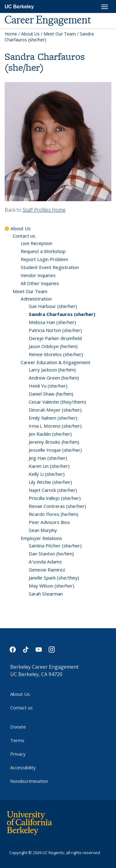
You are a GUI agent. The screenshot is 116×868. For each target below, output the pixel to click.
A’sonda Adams (45, 562)
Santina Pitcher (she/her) (55, 546)
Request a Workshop (43, 251)
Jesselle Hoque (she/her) (55, 450)
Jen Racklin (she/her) (50, 434)
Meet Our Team (60, 34)
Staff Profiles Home (44, 210)
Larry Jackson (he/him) (52, 370)
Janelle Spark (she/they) (54, 578)
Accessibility (23, 767)
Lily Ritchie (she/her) (50, 482)
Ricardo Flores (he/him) (54, 514)
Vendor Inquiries (38, 275)
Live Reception (37, 243)
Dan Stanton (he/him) (51, 554)
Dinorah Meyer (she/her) (55, 410)
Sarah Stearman (46, 594)
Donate (18, 727)
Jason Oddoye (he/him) (53, 346)
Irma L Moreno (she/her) (55, 426)
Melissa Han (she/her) (52, 322)
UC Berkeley (19, 7)
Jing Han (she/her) (48, 458)
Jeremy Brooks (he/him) (54, 442)
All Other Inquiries (40, 283)
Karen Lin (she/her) (49, 466)
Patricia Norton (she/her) (55, 330)
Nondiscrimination (29, 781)
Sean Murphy (43, 530)
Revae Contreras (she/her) (57, 506)
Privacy (18, 754)
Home (11, 34)
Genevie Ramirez (47, 570)
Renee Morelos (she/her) (56, 354)
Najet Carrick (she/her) (53, 490)
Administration (36, 299)
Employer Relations (41, 538)
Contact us (24, 236)
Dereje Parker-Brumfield (55, 338)
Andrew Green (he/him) (54, 378)
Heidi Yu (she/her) (48, 386)
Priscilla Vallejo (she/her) (55, 498)
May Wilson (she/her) (52, 586)
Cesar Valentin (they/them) (57, 402)
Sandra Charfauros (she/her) (62, 314)
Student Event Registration (50, 267)
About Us (30, 34)
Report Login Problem (44, 259)
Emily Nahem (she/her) (53, 418)
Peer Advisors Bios (49, 522)
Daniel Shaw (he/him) (51, 394)
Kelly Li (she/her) (47, 474)
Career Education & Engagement (56, 362)
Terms (17, 740)
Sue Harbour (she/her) (53, 306)
